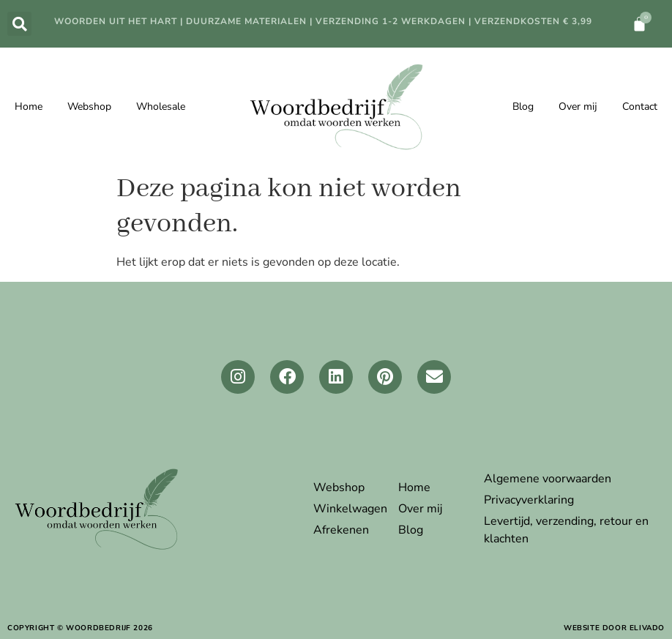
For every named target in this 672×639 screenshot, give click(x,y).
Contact (640, 106)
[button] (19, 24)
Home (29, 106)
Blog (523, 106)
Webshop (89, 106)
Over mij (578, 106)
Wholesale (161, 106)
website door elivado (614, 628)
